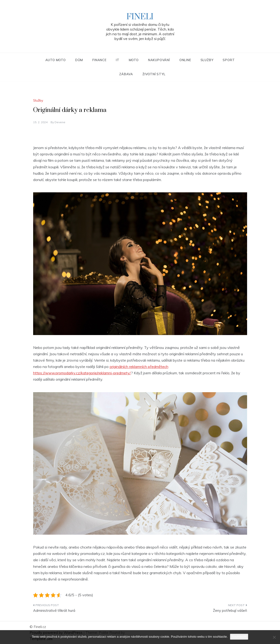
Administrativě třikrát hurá (54, 610)
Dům (79, 60)
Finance (99, 60)
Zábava (126, 74)
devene (60, 122)
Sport (229, 60)
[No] (274, 637)
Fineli (140, 17)
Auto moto (56, 60)
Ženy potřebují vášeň (230, 610)
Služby (207, 60)
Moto (134, 60)
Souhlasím (239, 637)
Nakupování (159, 60)
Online (185, 60)
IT (118, 60)
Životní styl (154, 74)
